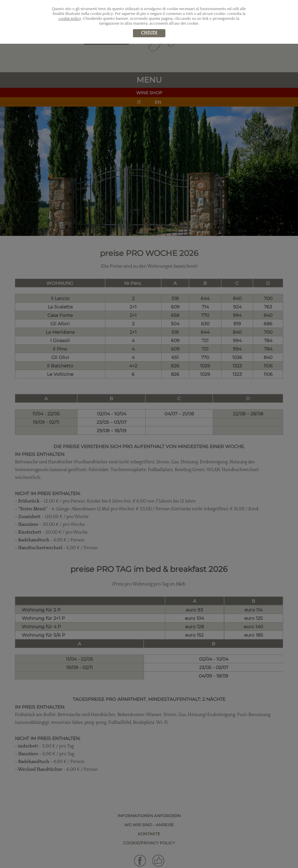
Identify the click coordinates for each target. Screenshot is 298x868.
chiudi (149, 33)
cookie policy (70, 19)
